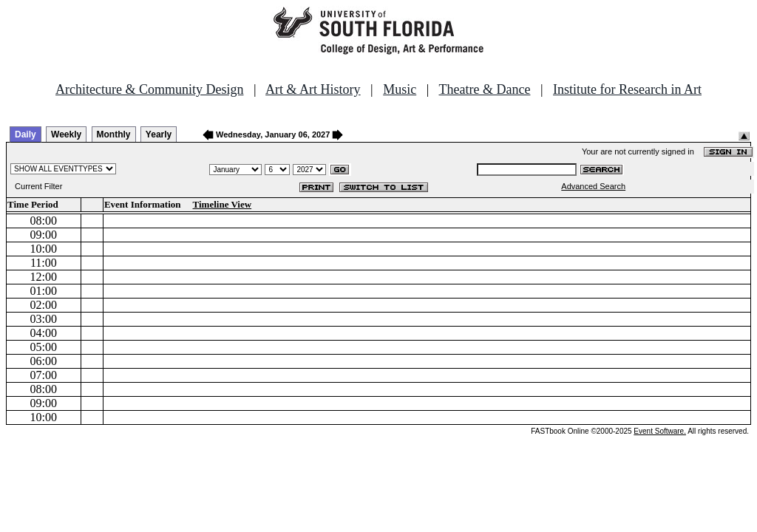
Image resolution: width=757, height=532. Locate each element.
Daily (26, 134)
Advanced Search (593, 186)
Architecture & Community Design (149, 89)
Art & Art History (313, 89)
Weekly (66, 134)
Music (400, 89)
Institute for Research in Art (627, 89)
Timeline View (223, 204)
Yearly (159, 134)
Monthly (114, 134)
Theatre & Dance (484, 89)
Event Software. (660, 431)
